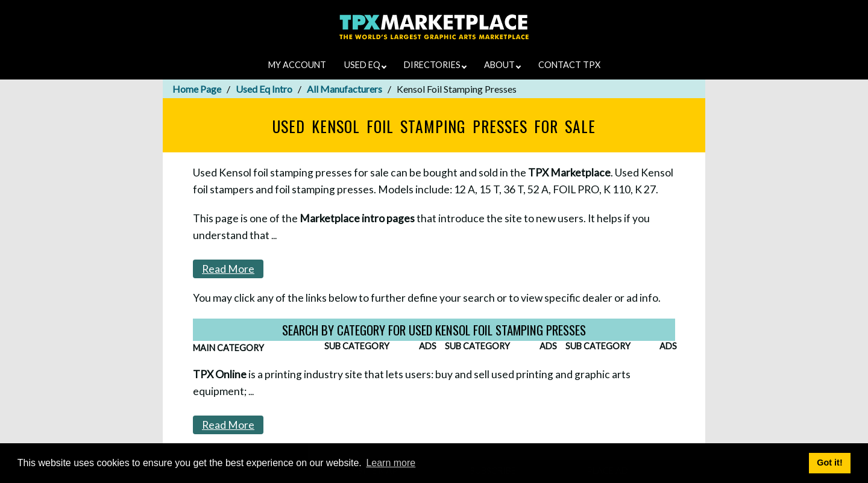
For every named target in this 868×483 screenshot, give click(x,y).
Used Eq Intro (264, 89)
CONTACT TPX (569, 65)
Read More (228, 269)
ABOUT (502, 65)
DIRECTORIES (435, 65)
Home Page (197, 89)
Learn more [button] (391, 463)
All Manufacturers (344, 89)
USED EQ (365, 65)
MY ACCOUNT (297, 65)
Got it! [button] (829, 463)
